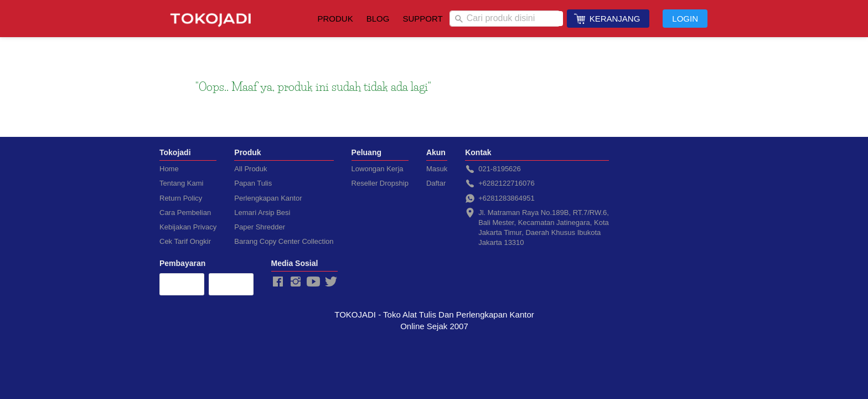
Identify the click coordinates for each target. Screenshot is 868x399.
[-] (278, 282)
